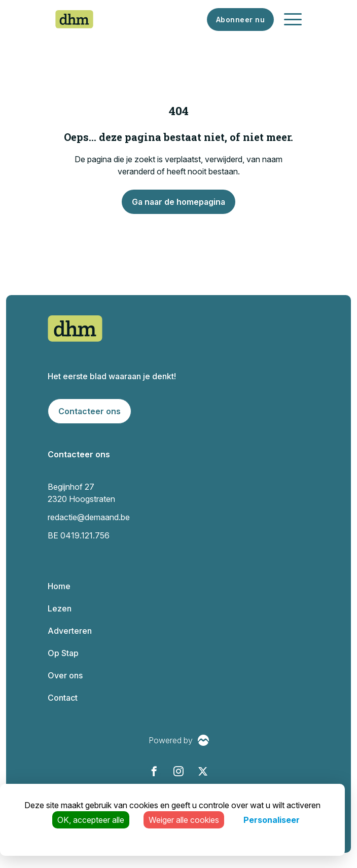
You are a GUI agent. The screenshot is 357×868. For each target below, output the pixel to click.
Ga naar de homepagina (178, 202)
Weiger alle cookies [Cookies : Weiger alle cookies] (184, 820)
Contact (63, 698)
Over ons (65, 675)
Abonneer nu (241, 20)
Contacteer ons (90, 411)
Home (59, 586)
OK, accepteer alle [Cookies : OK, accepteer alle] (91, 820)
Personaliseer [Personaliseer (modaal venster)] (272, 820)
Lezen (60, 608)
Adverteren (70, 631)
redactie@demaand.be (89, 517)
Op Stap (63, 653)
